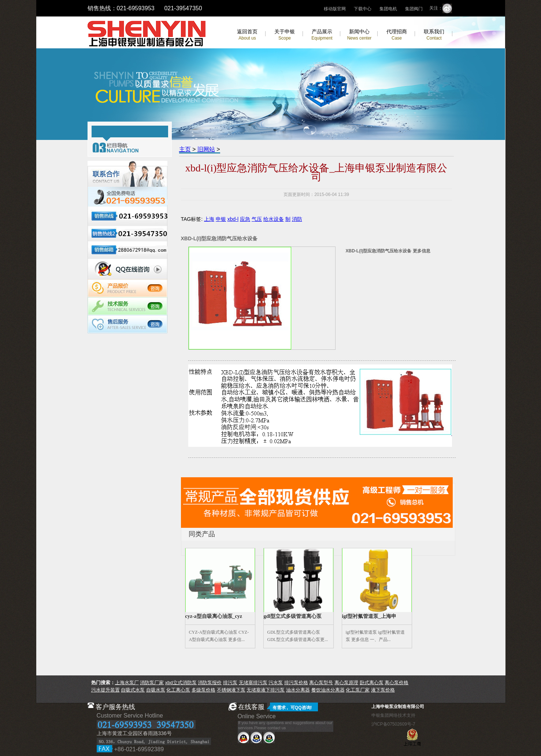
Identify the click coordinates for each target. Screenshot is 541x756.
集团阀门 (414, 9)
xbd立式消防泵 (181, 683)
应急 (245, 219)
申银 (221, 219)
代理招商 (397, 35)
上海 (209, 219)
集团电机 (388, 9)
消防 (297, 219)
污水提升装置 (105, 690)
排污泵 (230, 683)
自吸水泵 (156, 690)
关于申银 (285, 35)
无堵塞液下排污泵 (266, 690)
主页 (185, 149)
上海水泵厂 (127, 683)
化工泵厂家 (358, 690)
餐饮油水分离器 (328, 690)
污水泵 (276, 683)
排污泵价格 (296, 683)
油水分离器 (298, 690)
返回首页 (247, 35)
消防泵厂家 (152, 683)
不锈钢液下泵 (231, 690)
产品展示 (322, 35)
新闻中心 (360, 35)
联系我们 (434, 35)
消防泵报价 (210, 683)
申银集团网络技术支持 (393, 715)
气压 (257, 219)
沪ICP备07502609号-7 (393, 724)
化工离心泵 (178, 690)
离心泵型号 (321, 683)
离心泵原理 (346, 683)
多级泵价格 (203, 690)
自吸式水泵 (133, 690)
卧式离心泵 (372, 683)
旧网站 (206, 149)
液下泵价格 (383, 690)
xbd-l (233, 219)
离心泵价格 (397, 683)
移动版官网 (335, 9)
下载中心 (363, 9)
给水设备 (274, 219)
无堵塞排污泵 (253, 683)
